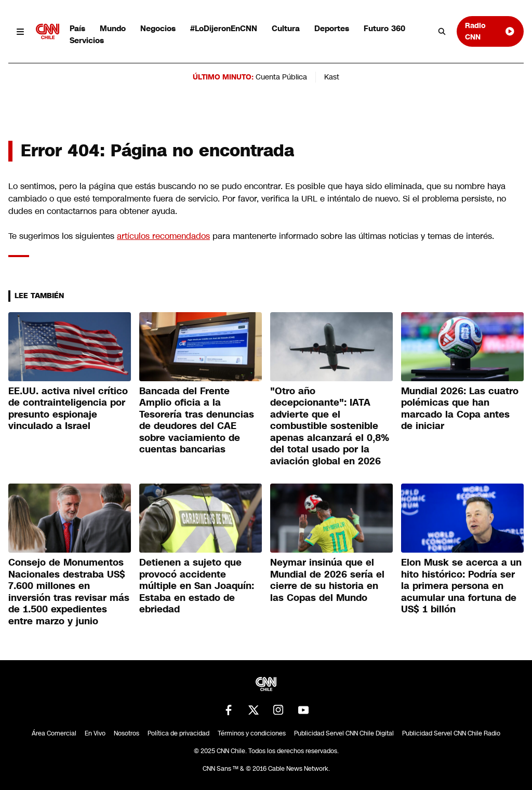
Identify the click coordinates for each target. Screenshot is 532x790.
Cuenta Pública (281, 77)
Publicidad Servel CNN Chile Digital (344, 733)
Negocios (158, 28)
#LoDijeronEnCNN (224, 28)
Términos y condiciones (252, 733)
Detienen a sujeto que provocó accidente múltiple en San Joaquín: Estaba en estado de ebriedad (197, 586)
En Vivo (95, 733)
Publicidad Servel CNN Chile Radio (451, 733)
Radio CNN (490, 31)
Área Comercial (54, 733)
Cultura (286, 28)
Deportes (332, 28)
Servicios (87, 40)
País (77, 28)
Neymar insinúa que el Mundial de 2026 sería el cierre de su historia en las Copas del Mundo (327, 580)
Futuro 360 (384, 28)
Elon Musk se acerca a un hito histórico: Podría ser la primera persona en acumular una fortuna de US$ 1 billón (461, 586)
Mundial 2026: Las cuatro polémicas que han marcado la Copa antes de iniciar (460, 409)
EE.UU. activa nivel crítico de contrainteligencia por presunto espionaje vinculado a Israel (68, 409)
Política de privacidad (178, 733)
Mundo (113, 28)
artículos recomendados (163, 236)
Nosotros (127, 733)
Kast (332, 77)
